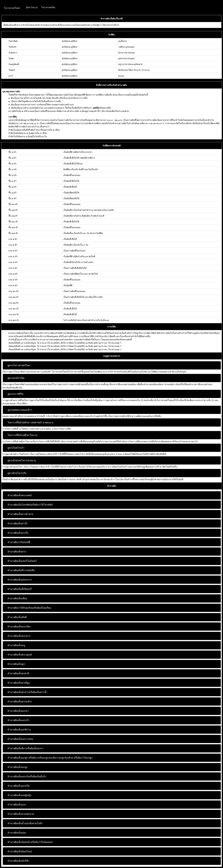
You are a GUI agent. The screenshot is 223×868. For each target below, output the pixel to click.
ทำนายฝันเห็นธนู (16, 645)
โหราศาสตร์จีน (48, 7)
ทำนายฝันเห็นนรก (17, 805)
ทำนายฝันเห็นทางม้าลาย (20, 514)
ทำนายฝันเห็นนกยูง (18, 767)
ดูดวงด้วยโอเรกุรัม (17, 473)
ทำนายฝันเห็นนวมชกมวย (21, 814)
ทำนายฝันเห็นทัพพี (17, 617)
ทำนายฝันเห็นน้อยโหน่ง (20, 851)
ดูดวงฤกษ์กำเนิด (16, 378)
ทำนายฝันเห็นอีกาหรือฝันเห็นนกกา (26, 748)
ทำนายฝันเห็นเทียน (17, 598)
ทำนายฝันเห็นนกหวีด (18, 786)
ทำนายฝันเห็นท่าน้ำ (18, 523)
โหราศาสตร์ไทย (12, 8)
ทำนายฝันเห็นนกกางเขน (20, 739)
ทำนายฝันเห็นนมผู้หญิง (19, 795)
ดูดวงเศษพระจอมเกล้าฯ (20, 410)
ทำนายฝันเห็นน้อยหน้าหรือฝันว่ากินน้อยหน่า (30, 842)
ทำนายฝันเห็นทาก (17, 552)
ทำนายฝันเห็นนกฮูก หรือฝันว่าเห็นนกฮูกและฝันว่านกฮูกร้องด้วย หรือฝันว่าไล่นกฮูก (50, 758)
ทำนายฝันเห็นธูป (16, 664)
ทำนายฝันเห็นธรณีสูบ (19, 683)
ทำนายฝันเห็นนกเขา (18, 711)
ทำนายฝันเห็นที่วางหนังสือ (21, 570)
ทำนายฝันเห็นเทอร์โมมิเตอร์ (22, 561)
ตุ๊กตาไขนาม (32, 7)
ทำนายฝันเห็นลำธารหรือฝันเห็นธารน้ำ (27, 692)
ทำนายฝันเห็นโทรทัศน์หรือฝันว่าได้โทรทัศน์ (30, 505)
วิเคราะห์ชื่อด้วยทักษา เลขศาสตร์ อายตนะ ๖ (30, 422)
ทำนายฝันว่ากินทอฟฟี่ (19, 542)
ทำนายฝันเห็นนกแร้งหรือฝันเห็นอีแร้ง (27, 776)
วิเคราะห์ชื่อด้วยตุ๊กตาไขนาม (22, 435)
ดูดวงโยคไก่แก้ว (16, 448)
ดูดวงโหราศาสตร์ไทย (19, 365)
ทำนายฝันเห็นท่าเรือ (18, 533)
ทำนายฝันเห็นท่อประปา (20, 580)
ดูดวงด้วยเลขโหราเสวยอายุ (22, 460)
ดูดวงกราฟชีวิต (15, 394)
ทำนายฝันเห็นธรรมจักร (20, 701)
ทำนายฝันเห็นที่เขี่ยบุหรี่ (20, 589)
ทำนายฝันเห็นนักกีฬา (18, 861)
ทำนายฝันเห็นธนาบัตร (19, 627)
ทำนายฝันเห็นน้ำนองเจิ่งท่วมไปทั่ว (25, 823)
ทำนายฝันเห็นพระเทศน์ (20, 495)
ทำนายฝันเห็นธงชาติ (18, 673)
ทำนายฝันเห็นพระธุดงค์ (20, 655)
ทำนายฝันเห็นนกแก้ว (18, 720)
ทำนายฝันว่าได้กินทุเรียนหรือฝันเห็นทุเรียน (29, 608)
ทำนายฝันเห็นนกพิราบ (19, 730)
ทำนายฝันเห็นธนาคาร (19, 636)
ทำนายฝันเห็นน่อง (17, 833)
